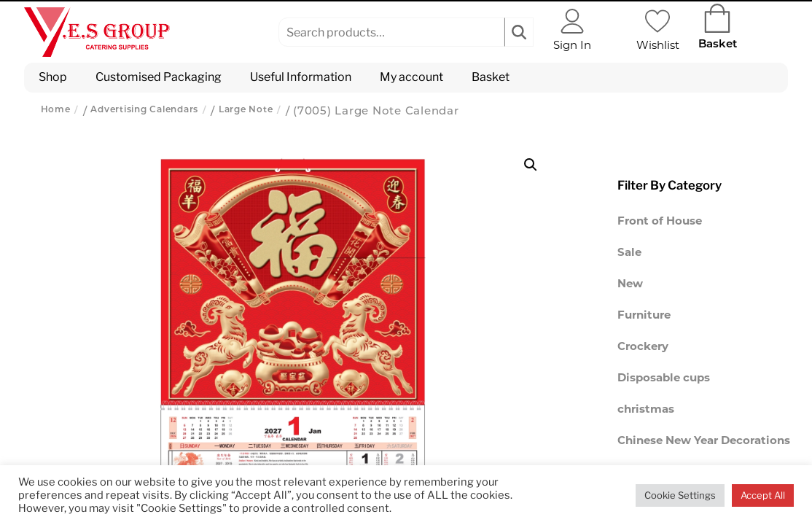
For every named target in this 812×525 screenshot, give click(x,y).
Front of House (660, 222)
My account (411, 77)
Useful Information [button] (301, 77)
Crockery (643, 347)
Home (56, 110)
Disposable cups (664, 379)
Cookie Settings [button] (680, 495)
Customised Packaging (159, 77)
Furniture (644, 316)
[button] (531, 165)
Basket (491, 77)
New (630, 285)
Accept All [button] (763, 495)
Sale (629, 253)
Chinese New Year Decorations (704, 442)
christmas (646, 410)
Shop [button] (53, 77)
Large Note (246, 110)
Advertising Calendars (144, 110)
